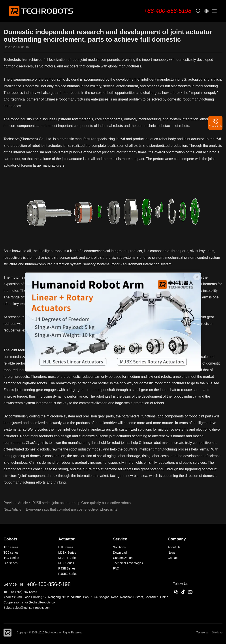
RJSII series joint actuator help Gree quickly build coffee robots (82, 503)
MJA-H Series (68, 558)
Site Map (217, 633)
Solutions (119, 547)
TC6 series (11, 553)
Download (120, 553)
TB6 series (11, 547)
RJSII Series (67, 568)
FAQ (116, 568)
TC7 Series (11, 558)
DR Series (11, 563)
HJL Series (66, 547)
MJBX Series (67, 553)
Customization (123, 558)
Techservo (202, 633)
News (172, 553)
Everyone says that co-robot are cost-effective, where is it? (72, 509)
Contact (173, 558)
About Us (174, 547)
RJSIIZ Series (68, 574)
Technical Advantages (128, 563)
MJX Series (66, 563)
